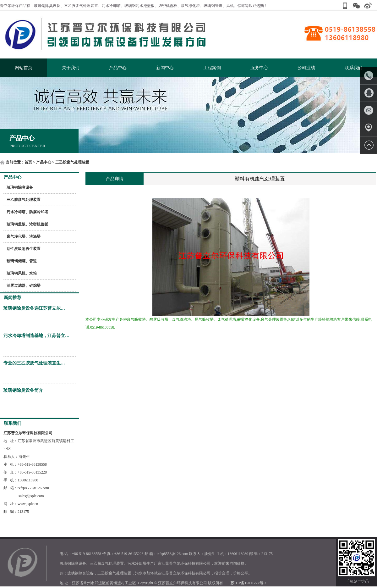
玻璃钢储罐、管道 (22, 261)
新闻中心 (165, 68)
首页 (28, 162)
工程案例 (212, 68)
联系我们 (353, 68)
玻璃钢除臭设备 (20, 187)
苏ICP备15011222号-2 (249, 583)
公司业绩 (306, 68)
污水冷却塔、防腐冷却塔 (27, 212)
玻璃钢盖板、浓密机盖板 (27, 224)
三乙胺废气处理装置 (72, 162)
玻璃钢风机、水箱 (22, 273)
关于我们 (71, 68)
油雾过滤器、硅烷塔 (24, 286)
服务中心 (259, 68)
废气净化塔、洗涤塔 (24, 236)
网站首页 (24, 68)
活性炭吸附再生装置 (24, 249)
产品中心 (118, 68)
